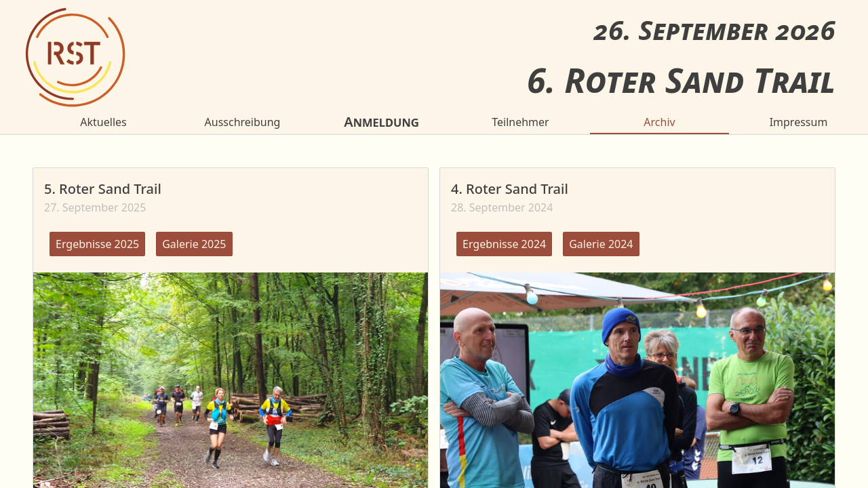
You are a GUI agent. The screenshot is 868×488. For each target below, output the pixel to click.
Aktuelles (103, 122)
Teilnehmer (520, 122)
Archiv (659, 122)
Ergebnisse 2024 (504, 244)
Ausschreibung (243, 122)
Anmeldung (381, 122)
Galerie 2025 (194, 244)
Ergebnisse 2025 (97, 244)
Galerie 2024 (601, 244)
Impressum (799, 122)
